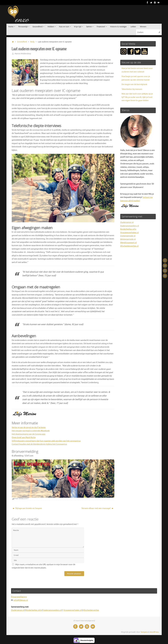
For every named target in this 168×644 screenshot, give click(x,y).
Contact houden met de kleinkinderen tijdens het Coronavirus (39, 444)
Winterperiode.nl (128, 239)
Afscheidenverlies (91, 610)
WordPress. (154, 632)
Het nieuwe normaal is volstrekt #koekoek (31, 431)
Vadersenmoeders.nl (130, 226)
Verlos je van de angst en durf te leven (29, 427)
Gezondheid (22, 42)
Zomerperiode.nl (128, 236)
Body (32, 42)
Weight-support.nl (128, 243)
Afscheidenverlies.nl (129, 246)
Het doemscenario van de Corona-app (29, 434)
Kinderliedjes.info (128, 229)
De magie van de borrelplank (134, 84)
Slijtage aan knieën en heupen (27, 508)
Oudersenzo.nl (127, 222)
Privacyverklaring (19, 597)
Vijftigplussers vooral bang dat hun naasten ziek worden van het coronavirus (46, 441)
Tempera (144, 632)
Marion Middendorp (23, 54)
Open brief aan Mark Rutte (24, 437)
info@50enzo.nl (21, 600)
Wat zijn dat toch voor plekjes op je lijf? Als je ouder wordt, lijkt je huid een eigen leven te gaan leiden (137, 97)
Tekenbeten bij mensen (132, 89)
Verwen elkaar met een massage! (97, 508)
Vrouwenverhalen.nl (129, 233)
